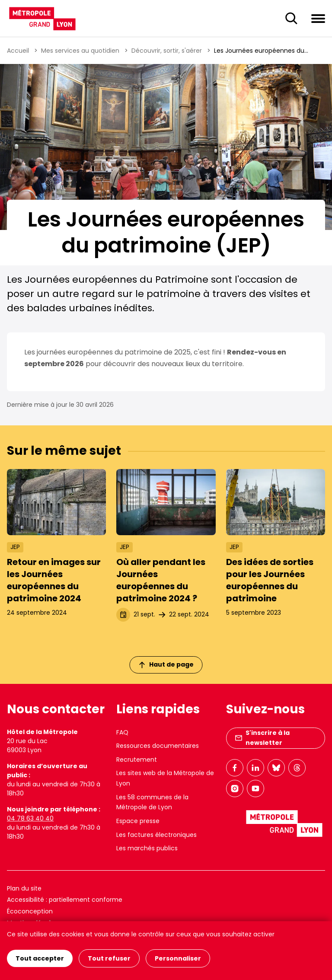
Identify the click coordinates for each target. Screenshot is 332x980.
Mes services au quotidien (80, 51)
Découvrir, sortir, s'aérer (167, 51)
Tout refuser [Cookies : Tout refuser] (109, 958)
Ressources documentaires (158, 746)
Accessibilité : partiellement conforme (65, 900)
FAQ (122, 732)
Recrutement (137, 760)
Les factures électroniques (156, 835)
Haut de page (166, 664)
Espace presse (138, 821)
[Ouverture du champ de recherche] (291, 19)
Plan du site (24, 888)
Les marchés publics (147, 848)
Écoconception (30, 911)
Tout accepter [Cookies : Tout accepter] (40, 958)
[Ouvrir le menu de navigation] (318, 18)
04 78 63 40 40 (30, 818)
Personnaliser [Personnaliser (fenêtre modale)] (178, 958)
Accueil (18, 51)
